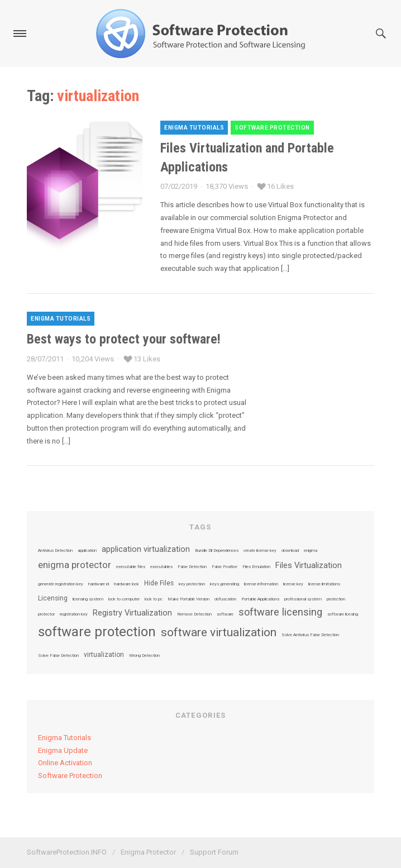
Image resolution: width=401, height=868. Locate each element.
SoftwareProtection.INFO (67, 852)
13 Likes (147, 359)
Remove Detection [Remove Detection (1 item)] (194, 614)
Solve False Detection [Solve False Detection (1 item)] (58, 656)
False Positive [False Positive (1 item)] (225, 567)
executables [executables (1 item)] (161, 567)
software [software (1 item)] (225, 614)
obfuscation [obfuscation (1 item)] (225, 599)
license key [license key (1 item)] (293, 584)
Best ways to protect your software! (124, 339)
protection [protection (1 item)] (336, 599)
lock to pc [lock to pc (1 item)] (154, 599)
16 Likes (280, 186)
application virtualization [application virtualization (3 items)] (146, 550)
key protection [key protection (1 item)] (192, 584)
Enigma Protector (148, 852)
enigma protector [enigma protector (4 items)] (75, 566)
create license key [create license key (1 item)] (260, 551)
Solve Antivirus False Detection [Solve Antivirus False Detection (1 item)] (310, 635)
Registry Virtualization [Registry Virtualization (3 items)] (132, 613)
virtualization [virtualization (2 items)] (104, 655)
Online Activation (65, 763)
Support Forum (214, 852)
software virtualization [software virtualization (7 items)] (219, 633)
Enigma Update (63, 750)
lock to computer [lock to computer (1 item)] (124, 599)
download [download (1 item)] (290, 551)
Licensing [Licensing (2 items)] (53, 599)
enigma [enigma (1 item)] (311, 551)
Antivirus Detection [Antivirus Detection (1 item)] (55, 551)
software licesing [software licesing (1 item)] (343, 614)
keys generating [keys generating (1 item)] (225, 584)
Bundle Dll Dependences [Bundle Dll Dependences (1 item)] (217, 551)
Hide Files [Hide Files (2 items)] (159, 584)
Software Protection (272, 128)
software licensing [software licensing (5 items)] (280, 612)
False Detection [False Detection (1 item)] (192, 567)
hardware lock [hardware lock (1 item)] (126, 584)
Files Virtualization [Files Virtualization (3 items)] (309, 566)
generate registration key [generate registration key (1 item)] (61, 584)
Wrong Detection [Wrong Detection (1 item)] (144, 656)
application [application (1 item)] (87, 551)
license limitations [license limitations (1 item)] (324, 584)
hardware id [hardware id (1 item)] (99, 584)
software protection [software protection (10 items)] (97, 632)
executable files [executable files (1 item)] (131, 567)
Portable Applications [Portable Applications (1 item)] (260, 599)
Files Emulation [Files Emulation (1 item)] (256, 567)
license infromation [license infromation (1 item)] (261, 584)
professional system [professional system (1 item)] (303, 599)
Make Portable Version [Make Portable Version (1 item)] (188, 599)
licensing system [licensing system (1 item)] (88, 599)
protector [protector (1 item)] (46, 614)
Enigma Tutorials (194, 128)
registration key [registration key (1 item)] (74, 614)
